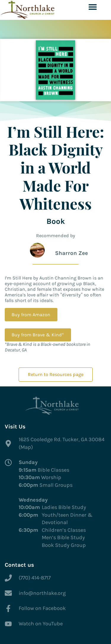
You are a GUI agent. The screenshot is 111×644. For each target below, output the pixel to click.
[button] (92, 7)
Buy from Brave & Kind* (38, 335)
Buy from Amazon (31, 315)
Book (56, 221)
